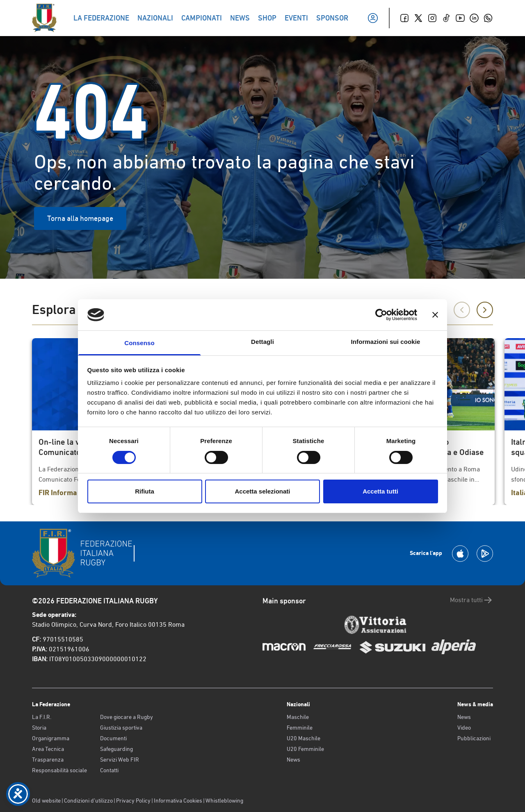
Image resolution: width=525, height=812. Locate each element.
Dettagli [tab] (262, 342)
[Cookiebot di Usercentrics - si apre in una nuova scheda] (381, 315)
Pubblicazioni (474, 738)
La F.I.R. (42, 717)
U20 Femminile (305, 749)
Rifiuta (145, 491)
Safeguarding (116, 749)
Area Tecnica (48, 749)
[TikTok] (446, 18)
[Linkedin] (474, 18)
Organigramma (51, 738)
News (293, 760)
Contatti (109, 770)
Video (464, 728)
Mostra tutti (471, 600)
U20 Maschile (304, 738)
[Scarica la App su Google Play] (485, 554)
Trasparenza (48, 760)
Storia (39, 728)
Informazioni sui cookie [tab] (386, 342)
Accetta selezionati (262, 491)
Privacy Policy (133, 801)
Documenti (113, 738)
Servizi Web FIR (120, 760)
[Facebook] (404, 18)
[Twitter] (418, 18)
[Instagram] (432, 18)
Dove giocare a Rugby (127, 717)
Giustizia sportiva (121, 728)
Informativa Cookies (178, 801)
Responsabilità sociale (59, 770)
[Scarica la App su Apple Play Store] (460, 554)
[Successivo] (485, 310)
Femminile (300, 728)
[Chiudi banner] (435, 315)
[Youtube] (460, 18)
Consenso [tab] (139, 343)
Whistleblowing (224, 801)
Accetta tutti (380, 491)
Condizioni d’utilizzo (88, 801)
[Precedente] (462, 310)
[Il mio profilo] (373, 18)
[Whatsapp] (488, 18)
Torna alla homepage (80, 218)
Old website (46, 801)
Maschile (298, 717)
